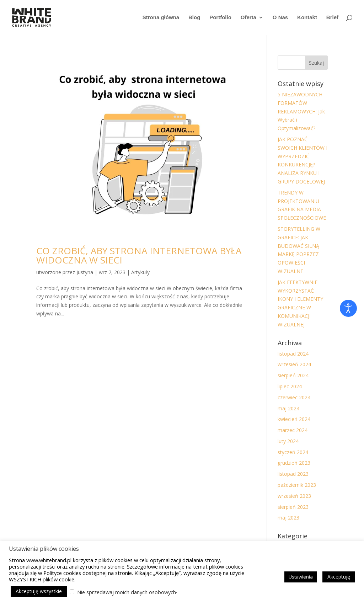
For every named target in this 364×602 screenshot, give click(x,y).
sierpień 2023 (293, 507)
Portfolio (220, 18)
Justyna (85, 272)
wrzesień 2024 (294, 364)
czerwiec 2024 (294, 397)
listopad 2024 (293, 354)
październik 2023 (297, 485)
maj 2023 (288, 518)
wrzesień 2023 (294, 496)
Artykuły (140, 272)
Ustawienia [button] (301, 577)
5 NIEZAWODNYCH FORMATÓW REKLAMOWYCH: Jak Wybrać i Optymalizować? (301, 111)
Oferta (248, 18)
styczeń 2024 (293, 452)
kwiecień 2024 (294, 419)
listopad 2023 (293, 474)
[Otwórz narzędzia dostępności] (348, 308)
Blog (194, 18)
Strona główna (161, 18)
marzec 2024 (293, 430)
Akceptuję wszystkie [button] (39, 591)
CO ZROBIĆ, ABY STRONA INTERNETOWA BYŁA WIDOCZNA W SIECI (139, 255)
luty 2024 (288, 441)
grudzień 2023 (294, 463)
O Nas (280, 18)
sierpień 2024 (293, 375)
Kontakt (307, 18)
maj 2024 (288, 408)
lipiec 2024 (290, 386)
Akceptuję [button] (339, 577)
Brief (332, 18)
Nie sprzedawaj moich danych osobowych (127, 592)
